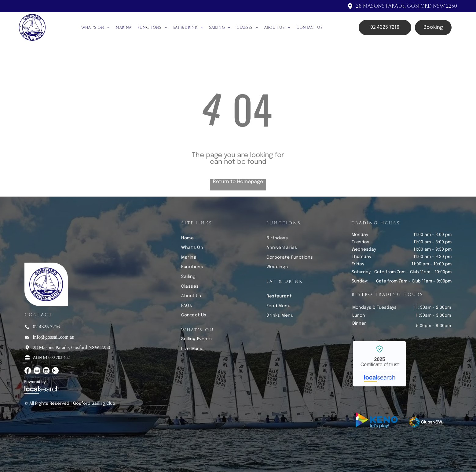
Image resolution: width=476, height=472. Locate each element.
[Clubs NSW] (425, 422)
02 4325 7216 (46, 327)
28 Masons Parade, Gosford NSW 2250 (406, 6)
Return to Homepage (238, 182)
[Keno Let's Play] (378, 422)
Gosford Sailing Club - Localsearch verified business (379, 364)
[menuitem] (96, 28)
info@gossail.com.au (54, 337)
